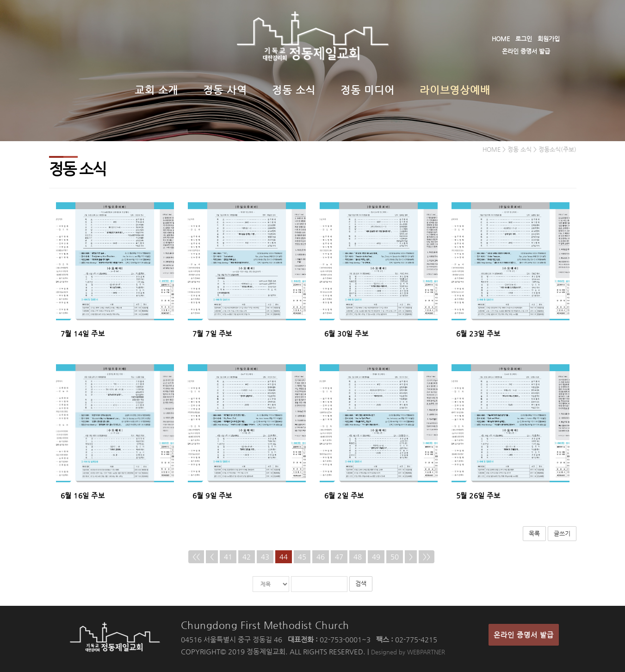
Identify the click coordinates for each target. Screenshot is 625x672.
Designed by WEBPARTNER (408, 652)
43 (265, 557)
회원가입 (549, 39)
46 (321, 557)
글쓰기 (562, 533)
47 (339, 557)
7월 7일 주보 (212, 333)
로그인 (524, 39)
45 (302, 557)
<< (196, 557)
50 (395, 557)
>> (427, 557)
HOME (501, 39)
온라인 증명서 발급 (526, 51)
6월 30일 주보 (347, 333)
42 (247, 557)
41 (228, 557)
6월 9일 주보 (212, 495)
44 (284, 557)
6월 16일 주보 (83, 495)
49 (376, 557)
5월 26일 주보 (478, 495)
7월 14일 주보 (83, 333)
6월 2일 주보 (344, 495)
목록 (534, 533)
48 (358, 557)
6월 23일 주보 (478, 333)
